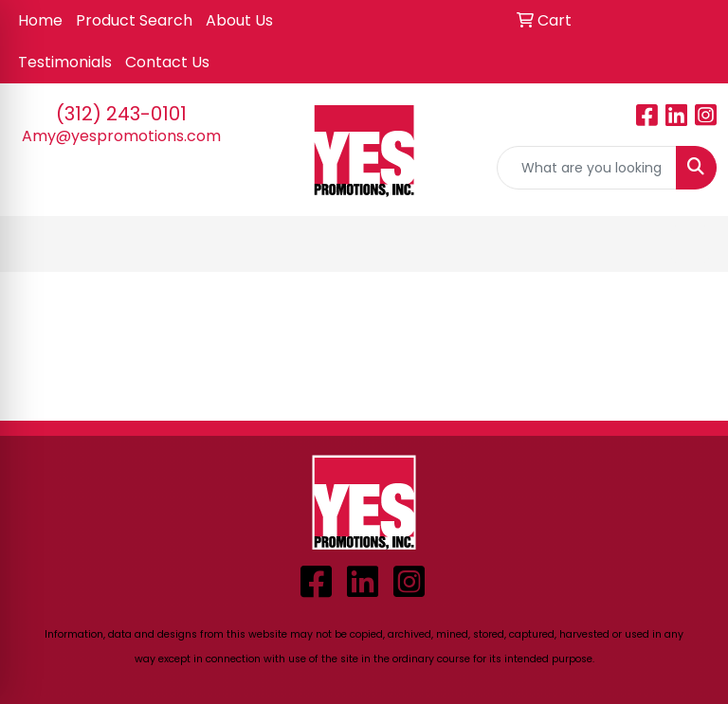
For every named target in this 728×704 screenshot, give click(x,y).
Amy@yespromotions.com (121, 136)
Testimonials (65, 62)
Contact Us (167, 62)
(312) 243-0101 (121, 114)
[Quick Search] (587, 168)
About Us (239, 20)
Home (40, 20)
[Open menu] (690, 244)
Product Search (134, 20)
